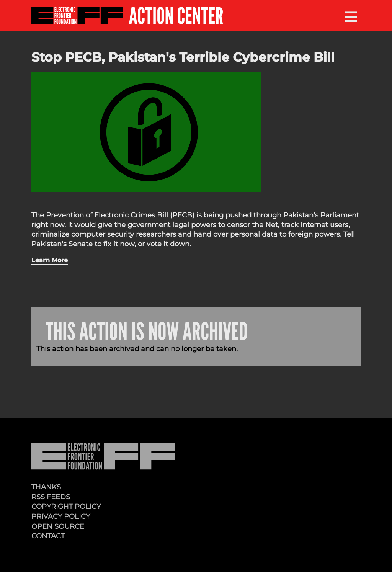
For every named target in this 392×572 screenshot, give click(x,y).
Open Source (58, 526)
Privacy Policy (61, 516)
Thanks (46, 487)
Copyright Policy (66, 506)
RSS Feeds (51, 497)
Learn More (50, 260)
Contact (48, 536)
